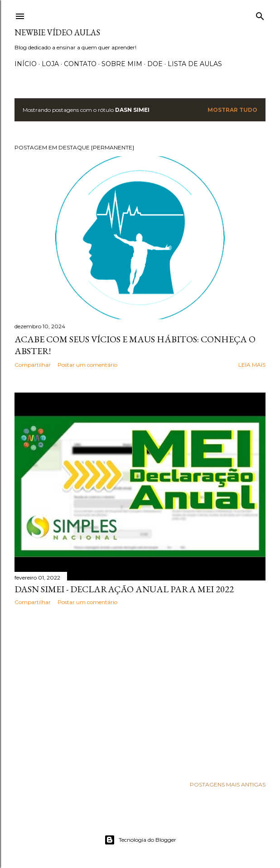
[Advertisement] (140, 691)
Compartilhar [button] (33, 365)
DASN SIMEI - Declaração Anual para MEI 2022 (124, 589)
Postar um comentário (87, 365)
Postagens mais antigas (228, 784)
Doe (155, 64)
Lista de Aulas (195, 64)
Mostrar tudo (232, 110)
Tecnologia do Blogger (140, 840)
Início (26, 64)
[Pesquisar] (260, 14)
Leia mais (252, 365)
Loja (50, 64)
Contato (80, 64)
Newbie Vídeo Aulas (57, 32)
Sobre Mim (122, 64)
